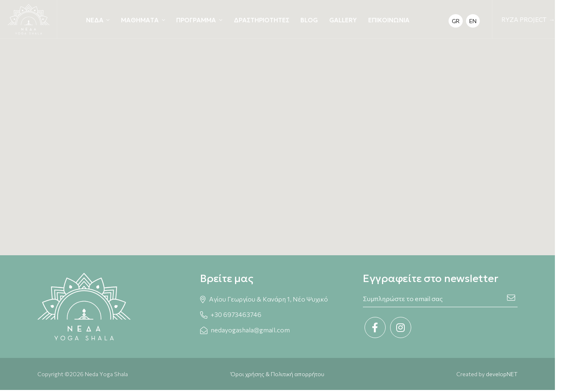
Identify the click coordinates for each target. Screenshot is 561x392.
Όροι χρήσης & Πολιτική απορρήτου (277, 374)
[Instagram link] (401, 327)
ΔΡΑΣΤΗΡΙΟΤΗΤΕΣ (262, 20)
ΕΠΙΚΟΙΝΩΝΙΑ (389, 20)
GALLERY (343, 20)
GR (456, 21)
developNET (502, 374)
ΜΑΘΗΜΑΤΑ (140, 20)
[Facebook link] (375, 327)
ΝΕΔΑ (95, 20)
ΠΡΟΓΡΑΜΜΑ (196, 20)
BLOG (309, 20)
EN (473, 21)
